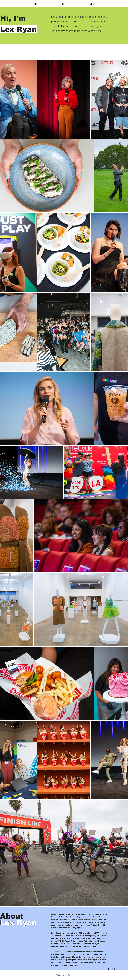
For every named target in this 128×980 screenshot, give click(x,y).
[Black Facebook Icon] (109, 969)
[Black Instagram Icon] (113, 969)
